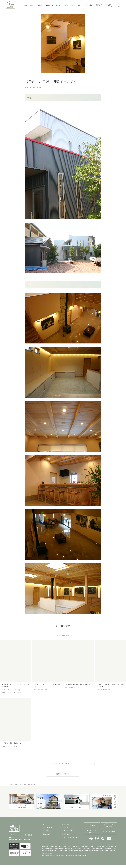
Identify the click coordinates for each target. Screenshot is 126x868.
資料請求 (92, 828)
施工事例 (41, 5)
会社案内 (78, 5)
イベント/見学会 (109, 835)
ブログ (66, 5)
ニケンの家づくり (30, 5)
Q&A (72, 5)
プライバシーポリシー (71, 840)
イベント (59, 5)
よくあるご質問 (69, 834)
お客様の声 (50, 5)
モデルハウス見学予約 (109, 828)
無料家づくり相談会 (92, 835)
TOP (44, 827)
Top (10, 788)
